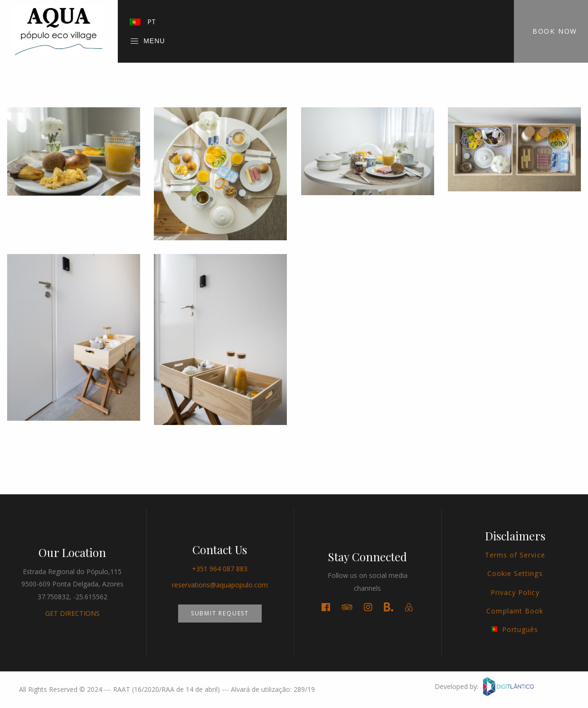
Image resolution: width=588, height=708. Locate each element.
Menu (147, 41)
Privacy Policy (515, 592)
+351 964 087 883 (220, 569)
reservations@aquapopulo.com (220, 585)
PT (143, 22)
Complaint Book (515, 611)
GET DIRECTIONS (72, 613)
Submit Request (220, 613)
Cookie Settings (515, 573)
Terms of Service (515, 555)
